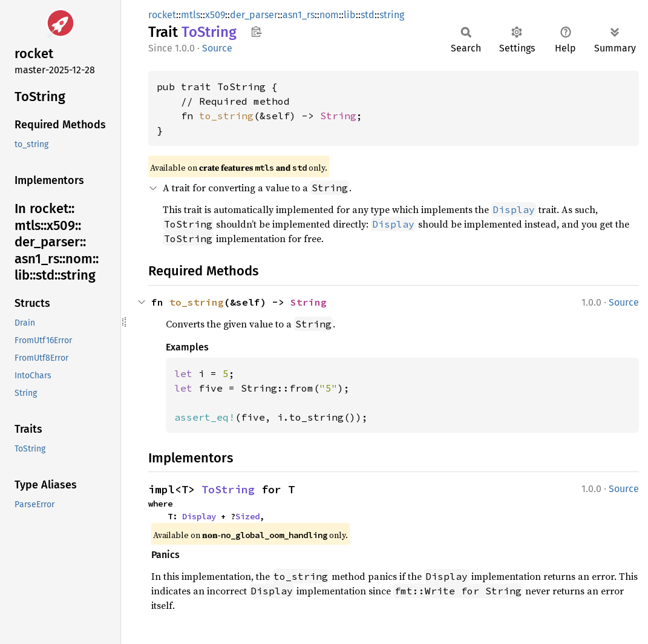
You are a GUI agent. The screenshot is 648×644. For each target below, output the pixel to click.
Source (217, 48)
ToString (228, 489)
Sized (247, 516)
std (368, 15)
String (338, 116)
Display (199, 516)
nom (329, 15)
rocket (162, 15)
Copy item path (256, 31)
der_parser (254, 15)
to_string (226, 116)
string (392, 15)
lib (350, 15)
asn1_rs (299, 15)
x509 (215, 15)
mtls (191, 15)
